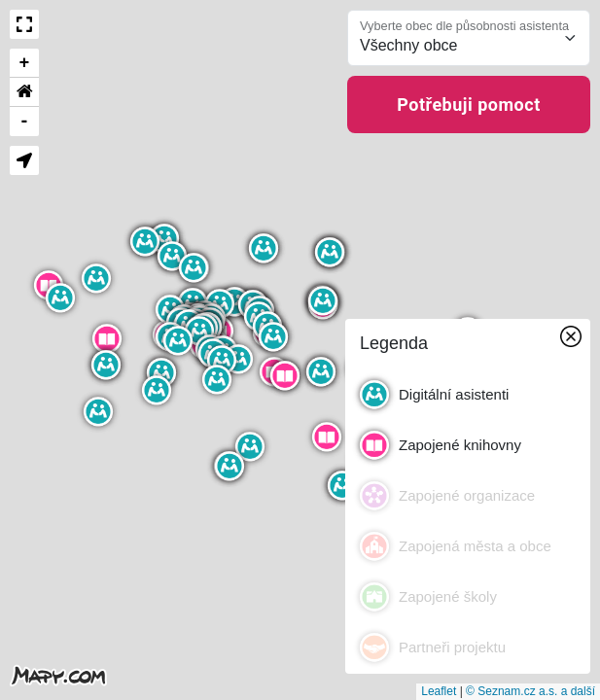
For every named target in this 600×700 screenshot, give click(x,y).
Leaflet (439, 691)
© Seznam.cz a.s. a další (530, 691)
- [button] (25, 122)
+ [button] (25, 63)
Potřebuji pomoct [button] (469, 105)
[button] (194, 268)
